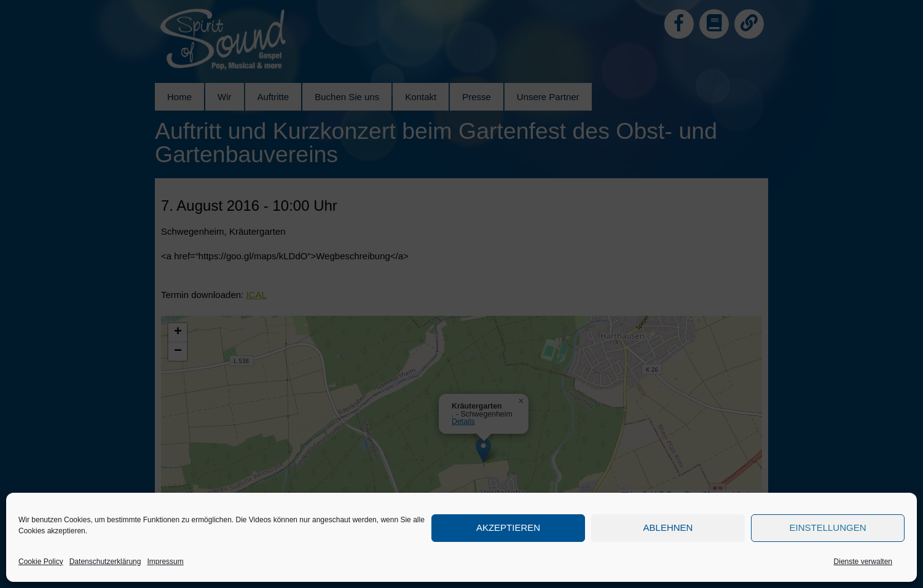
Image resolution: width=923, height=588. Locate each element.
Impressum (165, 562)
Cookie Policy (41, 562)
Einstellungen (827, 527)
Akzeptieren (508, 527)
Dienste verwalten (863, 562)
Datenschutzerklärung (105, 562)
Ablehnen (668, 527)
